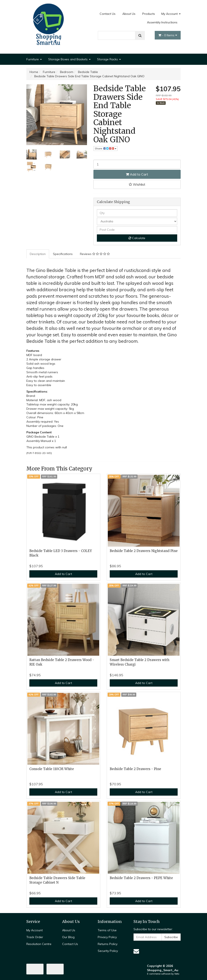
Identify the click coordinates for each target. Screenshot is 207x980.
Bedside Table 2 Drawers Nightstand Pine (144, 551)
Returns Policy (108, 944)
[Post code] (137, 230)
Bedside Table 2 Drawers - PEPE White (141, 878)
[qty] (137, 213)
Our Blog (68, 937)
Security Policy (108, 951)
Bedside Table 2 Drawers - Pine (135, 769)
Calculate (137, 238)
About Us (129, 14)
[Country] (137, 221)
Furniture (34, 59)
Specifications (63, 254)
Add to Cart (137, 174)
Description (38, 254)
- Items (168, 35)
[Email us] (136, 951)
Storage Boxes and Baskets (69, 59)
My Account (171, 14)
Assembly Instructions (162, 22)
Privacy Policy (107, 937)
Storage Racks (109, 59)
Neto (177, 974)
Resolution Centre (39, 944)
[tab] (38, 254)
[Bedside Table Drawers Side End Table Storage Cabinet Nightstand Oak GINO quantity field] (137, 164)
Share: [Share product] (106, 148)
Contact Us (108, 14)
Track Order (35, 937)
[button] (137, 184)
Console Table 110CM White (52, 769)
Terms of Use (107, 930)
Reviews (95, 254)
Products (149, 14)
